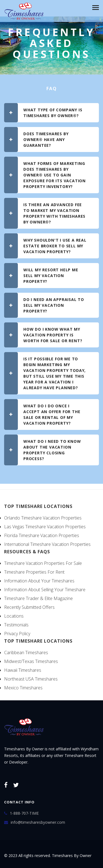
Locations (14, 616)
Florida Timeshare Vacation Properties (42, 535)
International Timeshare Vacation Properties (47, 544)
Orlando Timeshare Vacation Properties (43, 518)
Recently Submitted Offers (29, 607)
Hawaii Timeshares (23, 670)
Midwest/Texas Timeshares (31, 661)
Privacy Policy (17, 634)
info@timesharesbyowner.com (38, 822)
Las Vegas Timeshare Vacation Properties (45, 527)
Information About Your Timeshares (39, 581)
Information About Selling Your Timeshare (45, 590)
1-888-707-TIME (24, 813)
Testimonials (16, 625)
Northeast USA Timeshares (31, 679)
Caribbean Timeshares (26, 653)
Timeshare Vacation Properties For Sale (43, 563)
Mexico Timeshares (23, 688)
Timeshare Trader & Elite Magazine (38, 598)
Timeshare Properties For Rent (34, 572)
